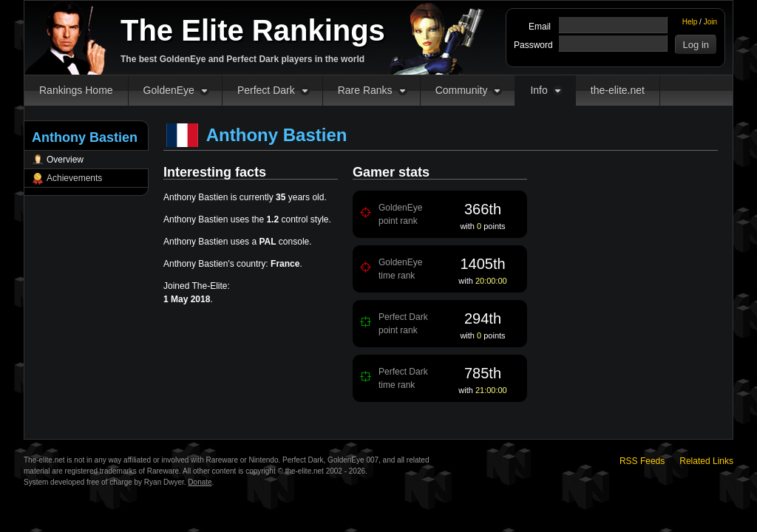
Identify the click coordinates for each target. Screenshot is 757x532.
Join (710, 22)
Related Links (706, 461)
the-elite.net (618, 90)
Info (539, 90)
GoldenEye (169, 90)
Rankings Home (76, 90)
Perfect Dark (266, 90)
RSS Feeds (642, 461)
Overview (65, 160)
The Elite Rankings (253, 30)
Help (690, 22)
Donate (200, 482)
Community (462, 90)
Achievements (74, 178)
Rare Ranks (365, 90)
